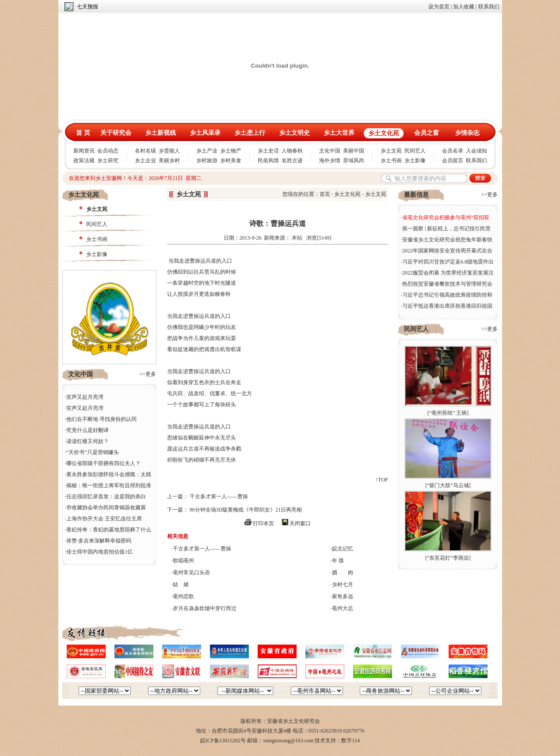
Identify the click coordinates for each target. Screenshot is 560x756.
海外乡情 (330, 160)
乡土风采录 (205, 133)
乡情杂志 (467, 133)
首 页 (83, 133)
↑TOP (381, 480)
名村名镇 (145, 151)
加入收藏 (464, 7)
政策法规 (84, 160)
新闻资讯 (84, 151)
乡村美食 (231, 160)
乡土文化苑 (384, 133)
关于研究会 (116, 133)
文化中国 (330, 151)
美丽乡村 (169, 160)
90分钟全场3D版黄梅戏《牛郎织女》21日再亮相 (246, 510)
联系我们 (489, 7)
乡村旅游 (207, 160)
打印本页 (263, 523)
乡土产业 (207, 151)
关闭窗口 (300, 523)
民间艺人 (415, 151)
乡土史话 (268, 151)
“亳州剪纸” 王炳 (448, 413)
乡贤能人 (169, 151)
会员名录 (453, 151)
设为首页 (439, 7)
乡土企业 (145, 160)
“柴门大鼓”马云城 (448, 485)
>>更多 (148, 374)
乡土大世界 (339, 133)
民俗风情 (268, 160)
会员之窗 (427, 133)
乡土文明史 (294, 133)
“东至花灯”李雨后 (448, 558)
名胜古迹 (292, 160)
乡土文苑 (391, 151)
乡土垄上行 (250, 133)
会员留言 (453, 160)
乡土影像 (415, 160)
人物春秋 (292, 151)
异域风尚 (354, 160)
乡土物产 (231, 151)
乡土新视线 (160, 133)
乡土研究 (108, 160)
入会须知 (476, 151)
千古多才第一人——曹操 (219, 496)
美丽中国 (354, 151)
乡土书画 (391, 160)
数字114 (350, 741)
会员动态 (108, 151)
